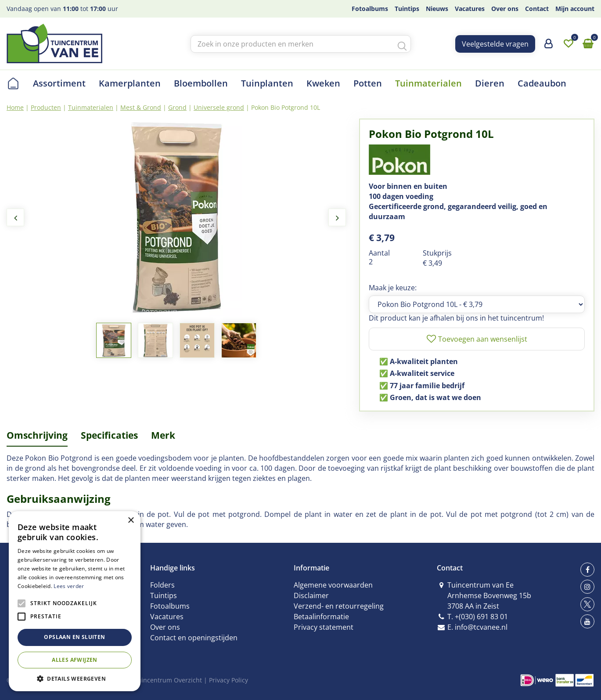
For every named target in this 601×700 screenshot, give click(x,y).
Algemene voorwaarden (333, 585)
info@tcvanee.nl (481, 627)
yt (587, 621)
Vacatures (167, 617)
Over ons (165, 627)
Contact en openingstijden (194, 638)
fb (587, 570)
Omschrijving (37, 435)
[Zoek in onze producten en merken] (301, 44)
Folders (162, 585)
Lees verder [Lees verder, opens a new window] (69, 586)
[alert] (75, 601)
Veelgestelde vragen (495, 44)
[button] (75, 678)
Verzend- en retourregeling (339, 606)
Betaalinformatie (321, 617)
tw (587, 604)
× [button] (131, 521)
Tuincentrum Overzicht (168, 680)
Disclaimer (311, 595)
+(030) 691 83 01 (481, 617)
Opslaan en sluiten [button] (74, 637)
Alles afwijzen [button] (75, 660)
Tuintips (164, 595)
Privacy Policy (229, 680)
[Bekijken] (588, 44)
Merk (163, 435)
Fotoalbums (170, 606)
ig (587, 587)
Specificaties (109, 435)
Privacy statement (324, 627)
